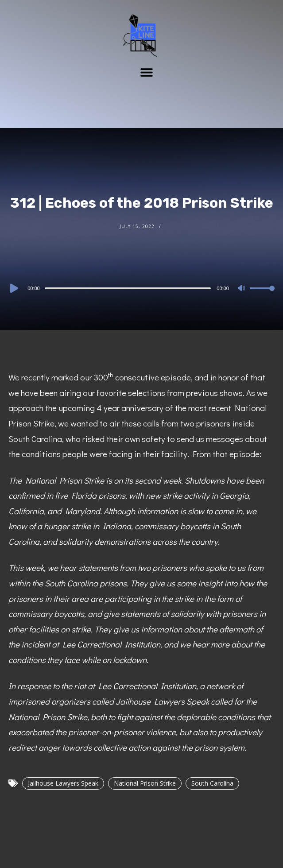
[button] (146, 72)
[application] (141, 288)
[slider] (128, 288)
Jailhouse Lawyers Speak (63, 783)
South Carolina (212, 783)
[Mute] (243, 289)
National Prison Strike (145, 783)
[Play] (13, 288)
